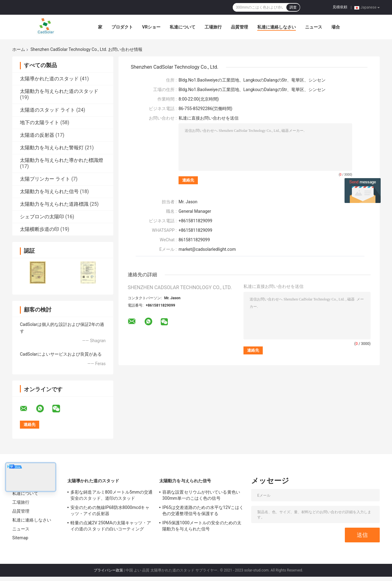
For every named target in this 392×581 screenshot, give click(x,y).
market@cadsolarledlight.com (207, 249)
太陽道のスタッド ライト (47, 110)
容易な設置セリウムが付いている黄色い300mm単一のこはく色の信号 (201, 495)
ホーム (19, 49)
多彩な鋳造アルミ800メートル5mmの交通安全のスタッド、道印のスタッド (111, 495)
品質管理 (239, 27)
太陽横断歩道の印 (40, 229)
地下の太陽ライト (40, 122)
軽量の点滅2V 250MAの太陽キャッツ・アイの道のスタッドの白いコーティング (111, 526)
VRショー (151, 27)
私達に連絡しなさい (277, 27)
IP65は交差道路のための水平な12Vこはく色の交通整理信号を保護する (203, 510)
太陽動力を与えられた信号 (49, 191)
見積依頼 (340, 7)
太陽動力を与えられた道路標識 (54, 204)
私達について (183, 27)
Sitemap (20, 538)
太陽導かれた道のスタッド (49, 79)
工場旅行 (213, 27)
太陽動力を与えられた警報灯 (52, 148)
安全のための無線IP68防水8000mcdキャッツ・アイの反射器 (110, 510)
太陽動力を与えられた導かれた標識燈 (62, 160)
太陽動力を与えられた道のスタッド (59, 91)
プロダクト (122, 27)
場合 (336, 27)
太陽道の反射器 (37, 135)
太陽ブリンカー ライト (45, 179)
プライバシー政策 (108, 570)
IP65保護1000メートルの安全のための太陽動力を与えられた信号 (202, 526)
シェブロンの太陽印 (42, 217)
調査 (293, 7)
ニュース (314, 27)
